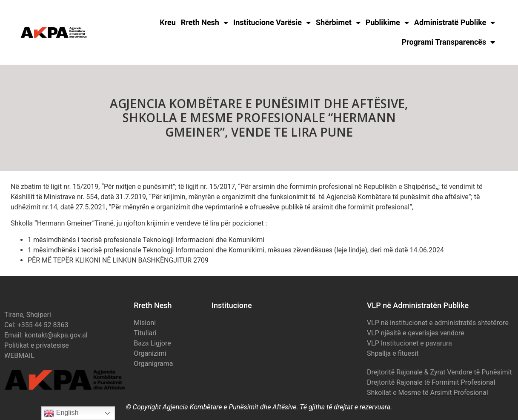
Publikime (387, 23)
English (61, 413)
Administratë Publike (455, 23)
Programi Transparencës (449, 42)
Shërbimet (338, 23)
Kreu (168, 22)
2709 (201, 260)
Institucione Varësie (272, 23)
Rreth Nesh (205, 23)
